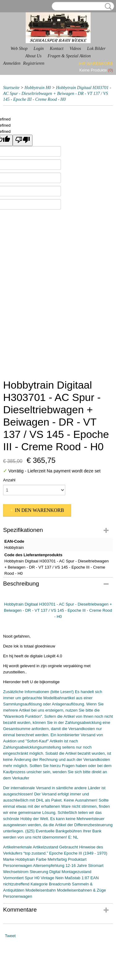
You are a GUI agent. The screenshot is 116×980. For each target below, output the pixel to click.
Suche (107, 6)
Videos (75, 49)
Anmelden (12, 63)
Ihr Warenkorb (96, 64)
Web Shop (19, 49)
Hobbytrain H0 (38, 88)
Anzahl (9, 480)
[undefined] (23, 140)
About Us (34, 56)
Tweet (10, 936)
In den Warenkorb (39, 510)
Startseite (11, 88)
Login (39, 49)
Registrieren (34, 63)
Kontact (57, 49)
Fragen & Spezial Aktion (69, 56)
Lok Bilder (97, 49)
